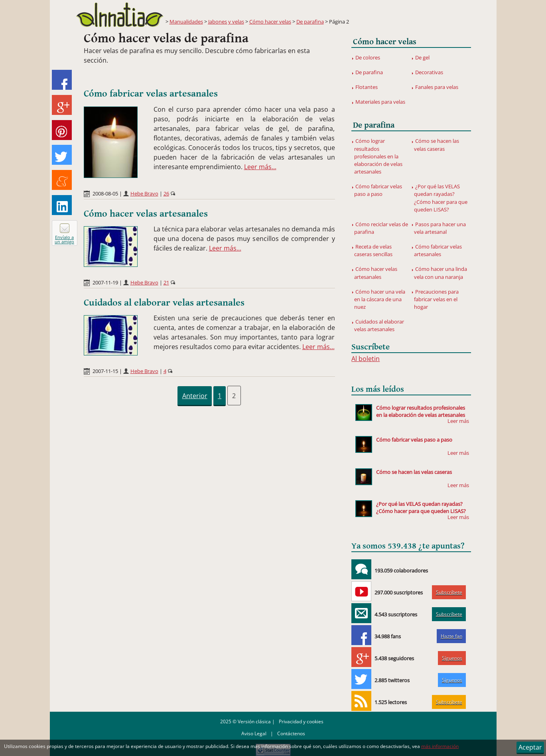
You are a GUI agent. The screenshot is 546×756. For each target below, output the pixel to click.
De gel (422, 57)
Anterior (195, 396)
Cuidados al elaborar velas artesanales (164, 303)
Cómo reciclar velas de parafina (381, 228)
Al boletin (366, 359)
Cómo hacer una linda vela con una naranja (441, 273)
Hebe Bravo (144, 193)
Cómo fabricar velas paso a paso (378, 190)
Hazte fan (451, 636)
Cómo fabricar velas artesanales (151, 94)
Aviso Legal (254, 733)
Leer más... (260, 167)
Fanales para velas (437, 87)
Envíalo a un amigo (64, 239)
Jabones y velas (226, 22)
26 (166, 193)
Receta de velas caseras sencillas (373, 250)
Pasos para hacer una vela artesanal (440, 228)
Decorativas (429, 72)
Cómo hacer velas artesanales (146, 214)
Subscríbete (449, 592)
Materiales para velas (380, 102)
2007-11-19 (105, 282)
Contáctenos (291, 733)
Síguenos (452, 658)
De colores (368, 57)
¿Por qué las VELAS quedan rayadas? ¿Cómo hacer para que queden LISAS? (441, 198)
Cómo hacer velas (270, 22)
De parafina (310, 22)
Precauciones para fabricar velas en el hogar (437, 299)
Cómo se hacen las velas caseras (437, 145)
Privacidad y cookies (301, 721)
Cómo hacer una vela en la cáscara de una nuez (380, 299)
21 (166, 282)
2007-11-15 (105, 371)
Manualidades (186, 22)
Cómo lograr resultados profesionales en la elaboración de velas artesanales (378, 156)
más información (440, 746)
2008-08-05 (105, 193)
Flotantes (367, 87)
